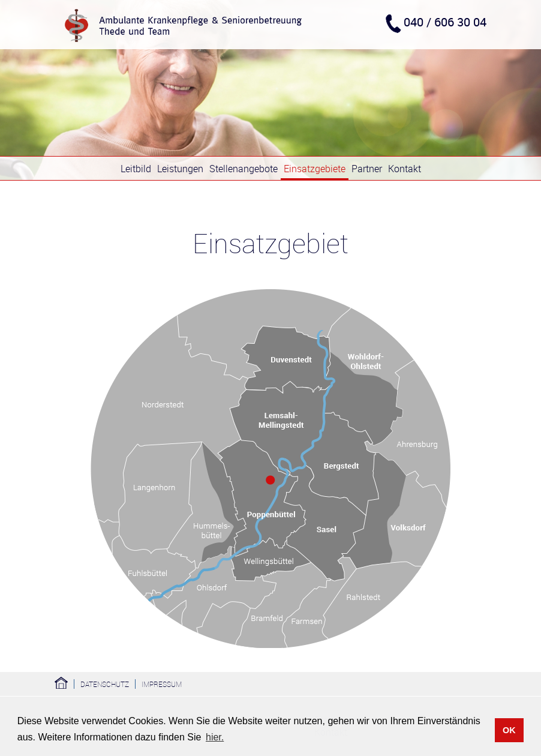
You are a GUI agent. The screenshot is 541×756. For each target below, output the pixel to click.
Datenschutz (105, 684)
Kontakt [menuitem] (405, 169)
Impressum (162, 684)
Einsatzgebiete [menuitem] (315, 169)
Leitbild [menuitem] (136, 169)
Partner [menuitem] (367, 169)
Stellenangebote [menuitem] (244, 169)
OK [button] (509, 730)
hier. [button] (215, 737)
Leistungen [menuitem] (180, 169)
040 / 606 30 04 (445, 22)
